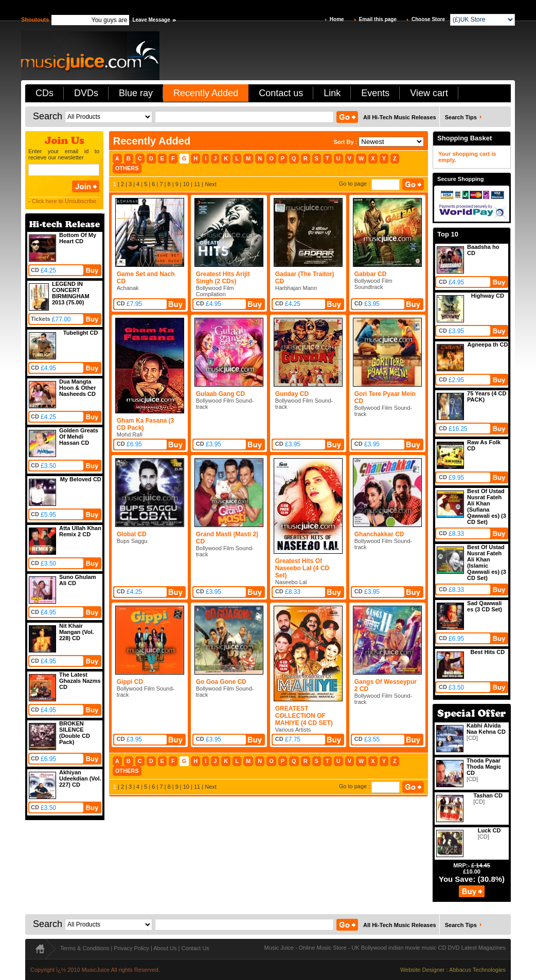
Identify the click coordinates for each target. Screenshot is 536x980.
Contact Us (195, 948)
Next (211, 184)
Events (375, 93)
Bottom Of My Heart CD (78, 238)
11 (197, 184)
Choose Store (428, 19)
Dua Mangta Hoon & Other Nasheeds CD (78, 388)
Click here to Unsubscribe (64, 201)
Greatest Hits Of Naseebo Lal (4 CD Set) (302, 568)
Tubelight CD (81, 333)
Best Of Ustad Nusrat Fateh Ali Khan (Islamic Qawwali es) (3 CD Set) (487, 562)
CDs (44, 93)
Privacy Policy (131, 948)
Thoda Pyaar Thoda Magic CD (484, 767)
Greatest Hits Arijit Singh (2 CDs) (223, 278)
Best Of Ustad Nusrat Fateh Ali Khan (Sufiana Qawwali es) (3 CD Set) (487, 506)
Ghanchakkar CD (379, 534)
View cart (429, 93)
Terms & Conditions (85, 948)
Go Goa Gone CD (221, 682)
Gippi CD (130, 682)
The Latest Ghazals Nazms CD (80, 681)
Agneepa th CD (488, 344)
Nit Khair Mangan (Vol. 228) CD (77, 632)
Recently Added (206, 93)
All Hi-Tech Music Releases (400, 117)
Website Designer (423, 970)
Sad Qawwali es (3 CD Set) (485, 606)
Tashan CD (488, 795)
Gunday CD (292, 394)
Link (332, 93)
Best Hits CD (487, 652)
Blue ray (136, 93)
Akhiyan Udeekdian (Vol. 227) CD (80, 778)
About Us (165, 948)
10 (186, 184)
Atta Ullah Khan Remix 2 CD (80, 531)
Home (337, 19)
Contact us (281, 93)
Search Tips (461, 117)
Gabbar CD (371, 274)
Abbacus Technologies (477, 970)
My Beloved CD (81, 479)
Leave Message (151, 20)
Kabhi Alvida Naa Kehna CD (486, 729)
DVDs (86, 93)
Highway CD (488, 296)
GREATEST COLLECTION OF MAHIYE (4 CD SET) (304, 716)
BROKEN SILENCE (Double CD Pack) (75, 733)
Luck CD (489, 830)
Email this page (378, 19)
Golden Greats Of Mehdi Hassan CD (79, 437)
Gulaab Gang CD (220, 394)
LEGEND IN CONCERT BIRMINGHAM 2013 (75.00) (71, 293)
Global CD (132, 534)
